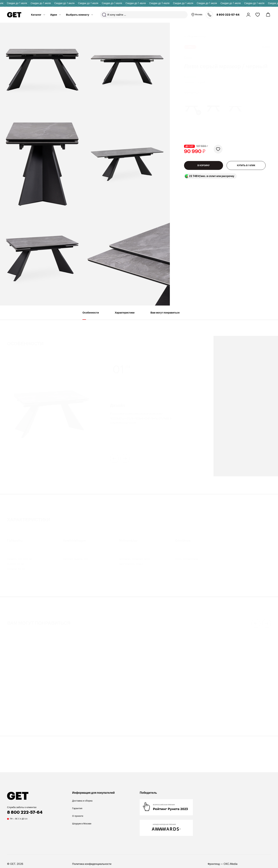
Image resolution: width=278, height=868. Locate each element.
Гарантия (77, 808)
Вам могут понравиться (165, 316)
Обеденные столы (197, 32)
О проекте (78, 816)
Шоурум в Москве (82, 824)
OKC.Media (230, 864)
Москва (197, 15)
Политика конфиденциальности (92, 864)
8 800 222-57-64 (228, 15)
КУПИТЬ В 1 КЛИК (246, 170)
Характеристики (125, 316)
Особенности (91, 316)
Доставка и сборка (82, 801)
